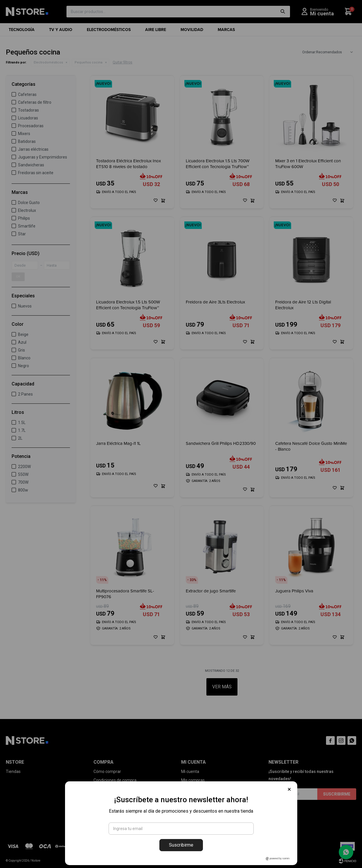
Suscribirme (181, 845)
